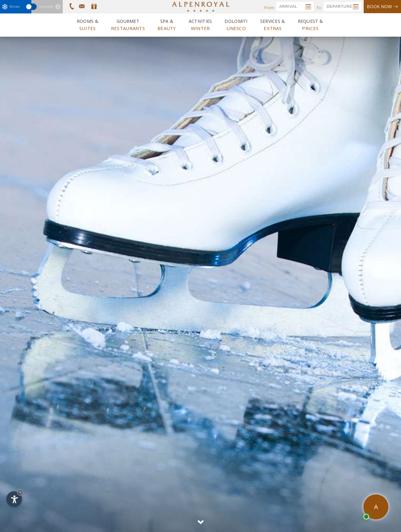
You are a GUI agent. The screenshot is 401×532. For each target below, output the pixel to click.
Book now (382, 6)
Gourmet (128, 25)
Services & (273, 25)
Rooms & (88, 25)
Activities (200, 25)
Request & (311, 25)
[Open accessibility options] (14, 499)
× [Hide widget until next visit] (20, 492)
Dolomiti (236, 25)
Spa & (167, 25)
